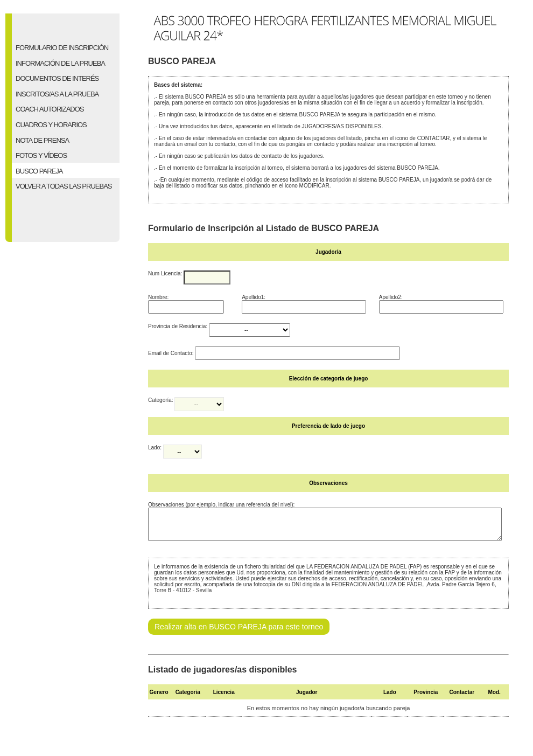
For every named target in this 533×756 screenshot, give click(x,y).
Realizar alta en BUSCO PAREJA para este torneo (239, 633)
